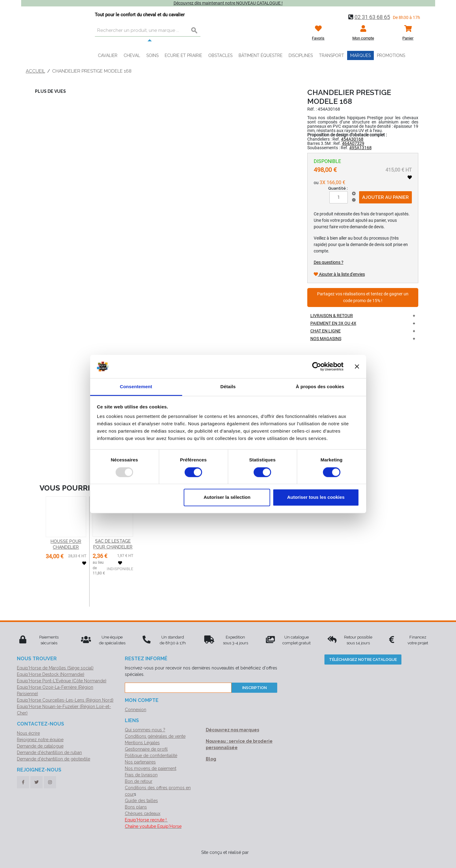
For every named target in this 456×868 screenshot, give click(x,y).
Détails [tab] (228, 387)
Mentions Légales (142, 743)
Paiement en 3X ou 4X (333, 323)
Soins (152, 55)
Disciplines (301, 55)
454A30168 (352, 139)
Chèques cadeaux (143, 813)
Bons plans (136, 807)
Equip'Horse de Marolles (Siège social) (55, 668)
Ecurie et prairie (183, 55)
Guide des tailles (141, 801)
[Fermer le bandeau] (357, 366)
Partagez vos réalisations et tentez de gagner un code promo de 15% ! (363, 297)
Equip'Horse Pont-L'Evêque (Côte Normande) (62, 681)
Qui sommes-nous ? (145, 730)
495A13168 (360, 148)
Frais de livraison (141, 775)
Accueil (35, 71)
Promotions (391, 55)
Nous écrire (28, 733)
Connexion (136, 710)
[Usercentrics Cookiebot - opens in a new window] (317, 366)
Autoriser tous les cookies (316, 497)
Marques (360, 55)
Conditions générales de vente (155, 736)
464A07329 (353, 143)
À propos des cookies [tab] (320, 387)
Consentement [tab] (136, 387)
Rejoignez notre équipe (40, 740)
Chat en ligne (326, 331)
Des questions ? (329, 262)
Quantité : (338, 188)
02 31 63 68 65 (372, 17)
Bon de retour (139, 781)
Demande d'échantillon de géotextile (54, 759)
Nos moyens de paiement (151, 768)
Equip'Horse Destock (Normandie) (51, 674)
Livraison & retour (332, 316)
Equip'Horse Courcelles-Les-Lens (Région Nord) (65, 700)
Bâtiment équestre (261, 55)
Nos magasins (326, 339)
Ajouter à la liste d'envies (339, 274)
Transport (331, 55)
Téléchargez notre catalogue (363, 660)
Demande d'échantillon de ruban (49, 752)
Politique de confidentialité (151, 756)
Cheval (132, 55)
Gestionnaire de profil (146, 749)
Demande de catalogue (40, 746)
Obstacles (220, 55)
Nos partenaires (140, 762)
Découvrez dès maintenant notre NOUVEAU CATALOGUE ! (228, 3)
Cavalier (108, 55)
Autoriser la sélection (227, 497)
